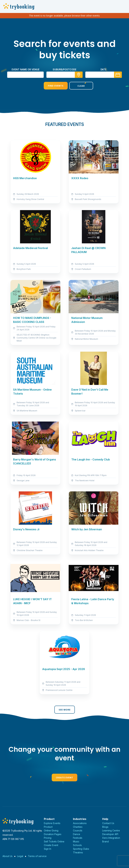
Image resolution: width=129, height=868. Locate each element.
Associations (80, 823)
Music (76, 841)
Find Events (52, 86)
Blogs (105, 827)
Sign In (48, 849)
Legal (20, 856)
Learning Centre (111, 830)
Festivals (78, 838)
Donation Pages (53, 834)
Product (48, 827)
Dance (77, 834)
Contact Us (108, 823)
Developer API (110, 834)
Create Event (64, 778)
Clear (77, 86)
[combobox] (64, 75)
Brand (105, 841)
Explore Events (52, 823)
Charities (78, 827)
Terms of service (37, 856)
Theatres (78, 852)
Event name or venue (26, 69)
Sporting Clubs (81, 849)
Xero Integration (111, 838)
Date (103, 69)
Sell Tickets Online (54, 841)
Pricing (48, 838)
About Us (7, 856)
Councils (78, 830)
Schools (77, 845)
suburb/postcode (64, 69)
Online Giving (51, 830)
